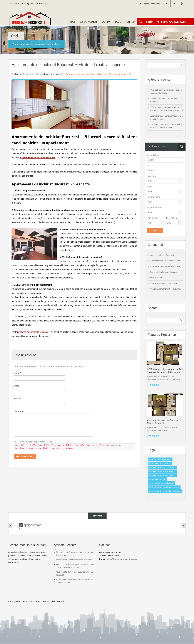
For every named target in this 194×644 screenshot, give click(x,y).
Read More (176, 379)
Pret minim (152, 218)
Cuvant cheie (153, 155)
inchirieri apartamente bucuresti (162, 483)
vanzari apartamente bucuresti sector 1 (165, 487)
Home (72, 22)
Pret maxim (172, 218)
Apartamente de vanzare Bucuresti (165, 266)
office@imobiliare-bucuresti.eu (37, 3)
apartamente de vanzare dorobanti (163, 475)
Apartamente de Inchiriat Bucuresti (83, 74)
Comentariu (19, 411)
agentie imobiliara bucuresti (161, 459)
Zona (150, 186)
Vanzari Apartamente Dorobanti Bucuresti (74, 560)
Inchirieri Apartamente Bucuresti (116, 74)
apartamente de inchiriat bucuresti (163, 467)
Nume (17, 373)
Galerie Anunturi (88, 22)
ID (148, 166)
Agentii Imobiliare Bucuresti (162, 255)
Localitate (152, 176)
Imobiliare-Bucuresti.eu (25, 552)
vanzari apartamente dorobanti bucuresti (166, 491)
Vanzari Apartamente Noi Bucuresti (166, 289)
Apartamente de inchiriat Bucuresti (38, 157)
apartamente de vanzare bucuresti (163, 471)
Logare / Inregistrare (150, 4)
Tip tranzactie (154, 197)
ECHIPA (106, 22)
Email (17, 386)
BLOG (118, 22)
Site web (18, 399)
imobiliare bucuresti (158, 479)
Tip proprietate (154, 207)
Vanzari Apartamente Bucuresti (164, 283)
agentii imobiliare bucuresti (161, 463)
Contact (130, 22)
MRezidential (156, 278)
